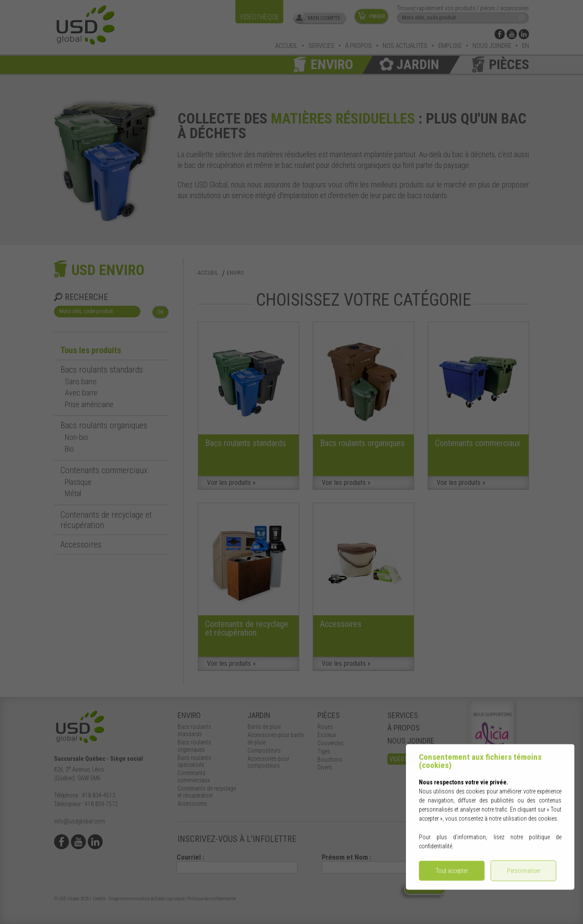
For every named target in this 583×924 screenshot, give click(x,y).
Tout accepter (452, 875)
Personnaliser (524, 875)
